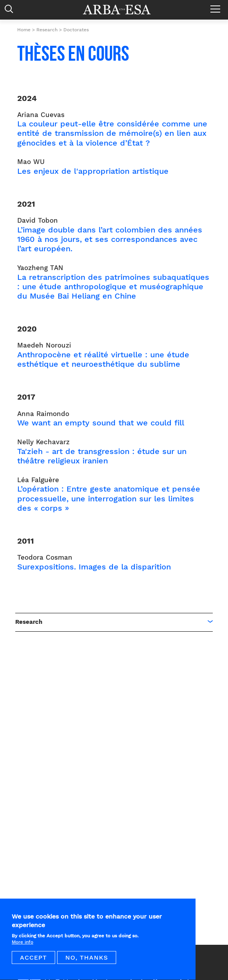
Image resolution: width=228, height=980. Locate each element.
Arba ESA (122, 10)
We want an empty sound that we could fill (101, 423)
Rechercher (11, 11)
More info (22, 947)
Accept (33, 962)
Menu (217, 6)
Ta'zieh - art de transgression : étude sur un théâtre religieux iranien (102, 456)
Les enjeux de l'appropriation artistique (93, 171)
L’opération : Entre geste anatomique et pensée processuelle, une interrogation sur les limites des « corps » (109, 498)
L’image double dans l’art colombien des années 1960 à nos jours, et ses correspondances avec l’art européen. (110, 239)
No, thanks (87, 962)
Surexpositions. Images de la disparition (94, 567)
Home (24, 30)
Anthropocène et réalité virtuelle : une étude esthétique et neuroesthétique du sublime (103, 359)
